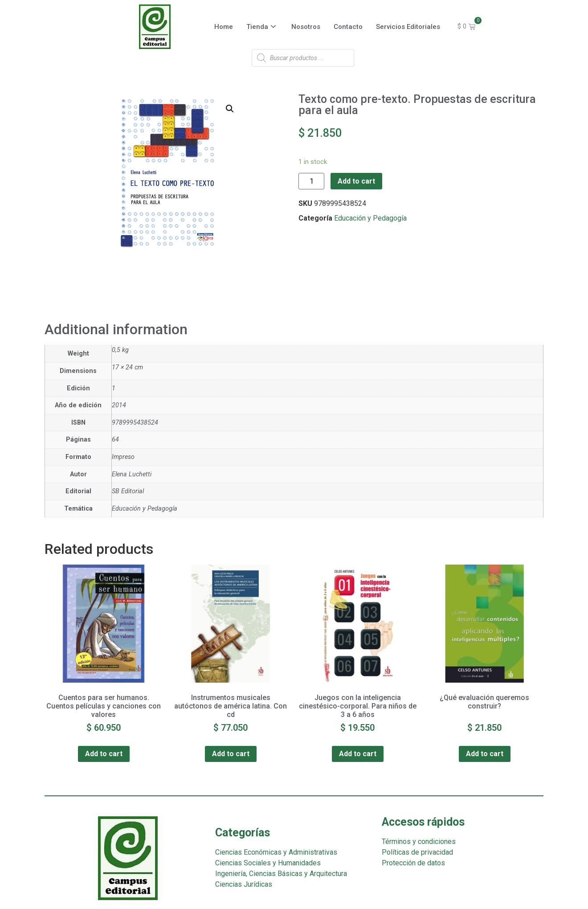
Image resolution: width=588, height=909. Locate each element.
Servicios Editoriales (408, 27)
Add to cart (356, 181)
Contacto (348, 27)
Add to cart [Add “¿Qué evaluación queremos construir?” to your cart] (485, 754)
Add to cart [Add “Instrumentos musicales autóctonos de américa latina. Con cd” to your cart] (231, 754)
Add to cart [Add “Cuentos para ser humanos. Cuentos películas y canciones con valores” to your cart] (104, 754)
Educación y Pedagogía (370, 218)
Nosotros (306, 27)
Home (224, 27)
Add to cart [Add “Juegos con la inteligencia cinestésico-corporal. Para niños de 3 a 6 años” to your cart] (358, 754)
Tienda (262, 27)
